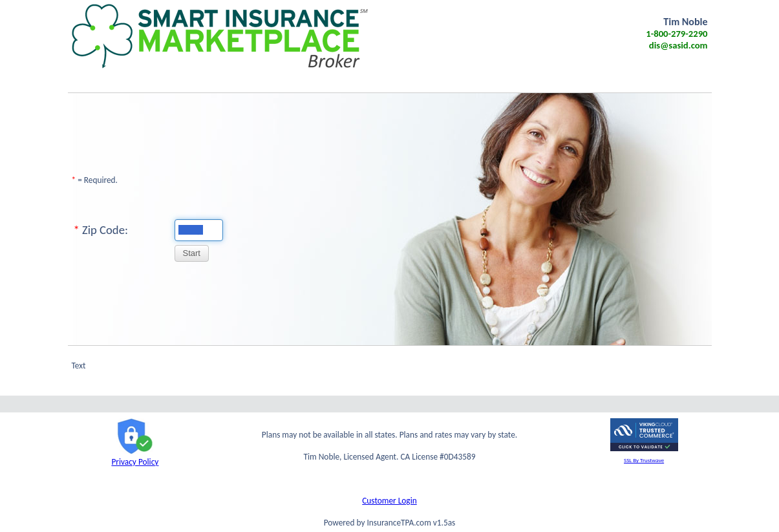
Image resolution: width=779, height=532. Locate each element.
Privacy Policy (135, 456)
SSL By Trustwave (644, 460)
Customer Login (389, 501)
